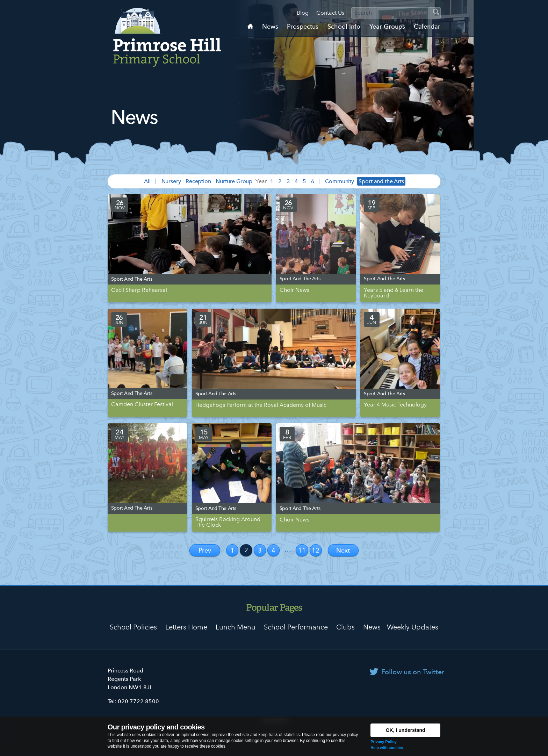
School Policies (133, 627)
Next (343, 550)
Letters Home (186, 627)
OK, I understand (406, 730)
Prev (205, 550)
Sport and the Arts (381, 181)
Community (340, 181)
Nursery (171, 181)
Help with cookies (387, 748)
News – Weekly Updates (401, 627)
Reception (198, 181)
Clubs (345, 627)
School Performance (296, 627)
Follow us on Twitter (413, 672)
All (147, 181)
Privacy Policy (384, 742)
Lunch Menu (236, 627)
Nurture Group (234, 181)
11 (302, 550)
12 (316, 550)
